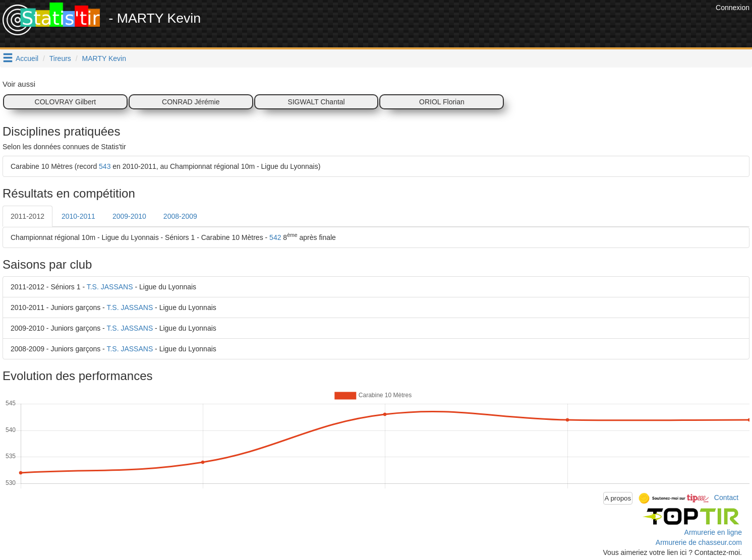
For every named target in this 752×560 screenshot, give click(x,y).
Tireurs (60, 58)
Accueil (27, 58)
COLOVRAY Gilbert (66, 102)
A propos (618, 498)
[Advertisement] (530, 25)
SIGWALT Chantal (316, 102)
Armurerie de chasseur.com (699, 542)
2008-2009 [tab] (180, 216)
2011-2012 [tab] (27, 216)
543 (105, 166)
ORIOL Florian (442, 102)
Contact (726, 497)
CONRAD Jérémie (191, 102)
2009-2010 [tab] (129, 216)
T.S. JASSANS (110, 287)
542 (275, 237)
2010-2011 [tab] (78, 216)
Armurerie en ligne (713, 532)
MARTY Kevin (104, 58)
